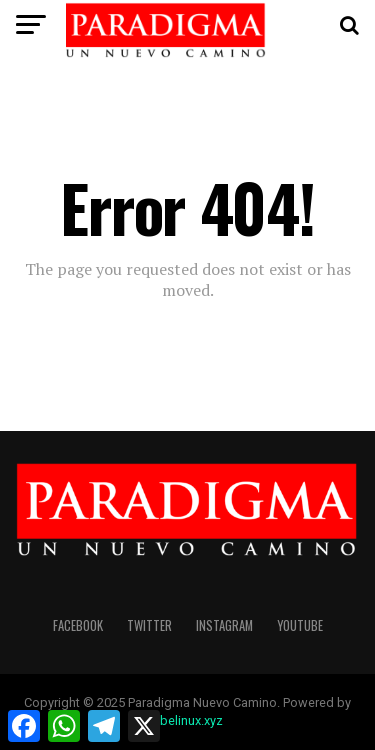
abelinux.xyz (188, 720)
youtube (300, 625)
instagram (224, 625)
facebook (78, 625)
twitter (149, 625)
